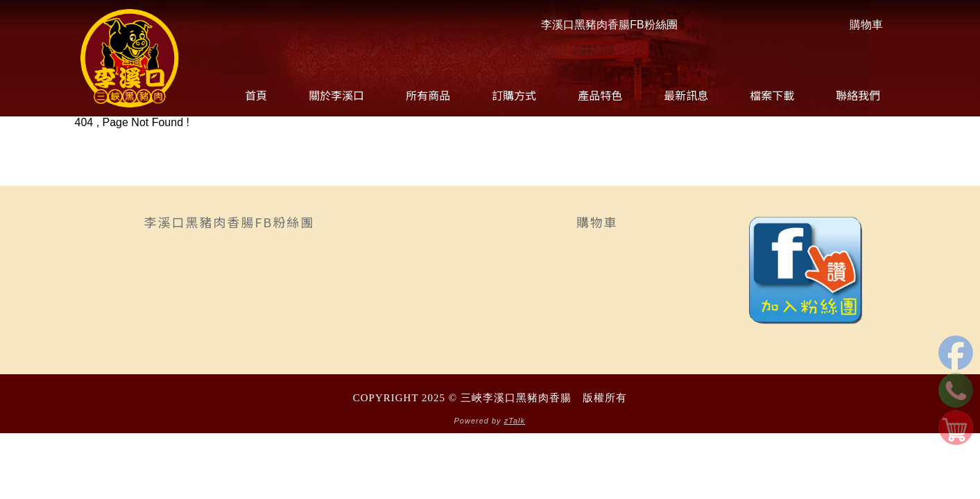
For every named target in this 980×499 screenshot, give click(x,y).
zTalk (515, 421)
